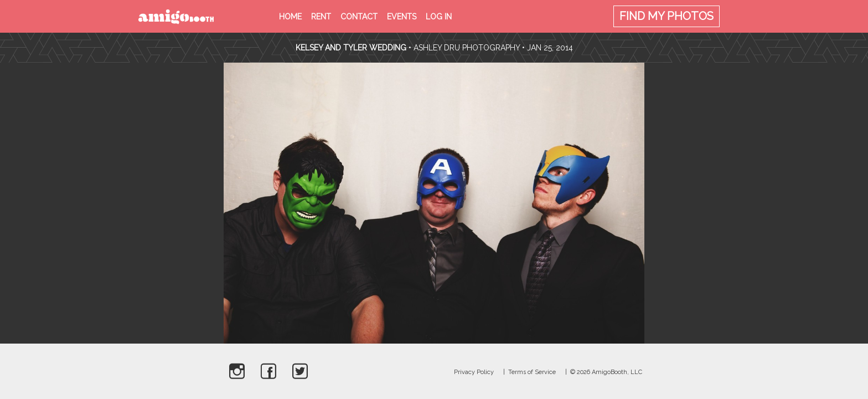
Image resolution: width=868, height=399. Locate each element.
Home (290, 17)
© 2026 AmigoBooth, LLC (606, 372)
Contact (359, 17)
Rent (321, 17)
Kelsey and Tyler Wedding (351, 48)
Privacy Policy (474, 372)
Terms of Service (532, 372)
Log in (439, 17)
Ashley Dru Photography (467, 48)
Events (402, 17)
